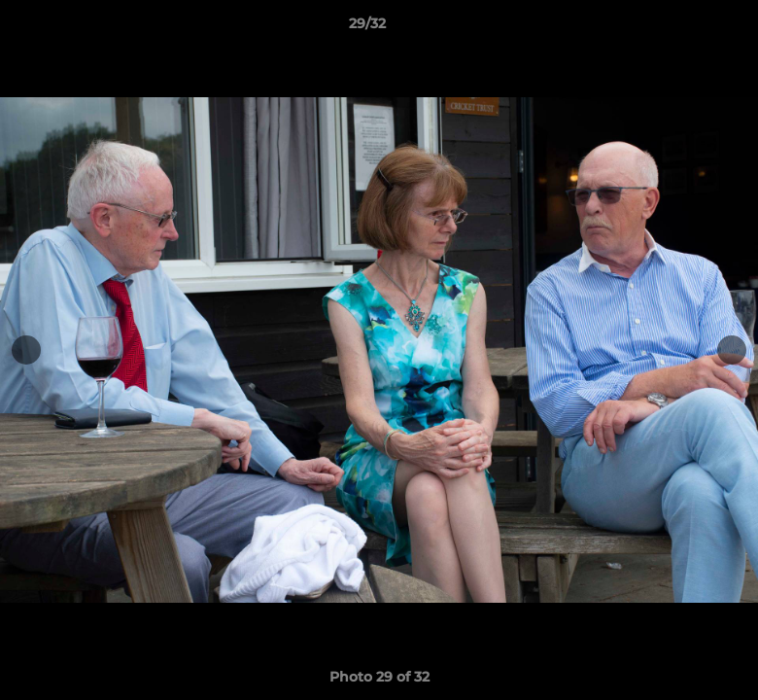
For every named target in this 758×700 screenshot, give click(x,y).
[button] (676, 28)
